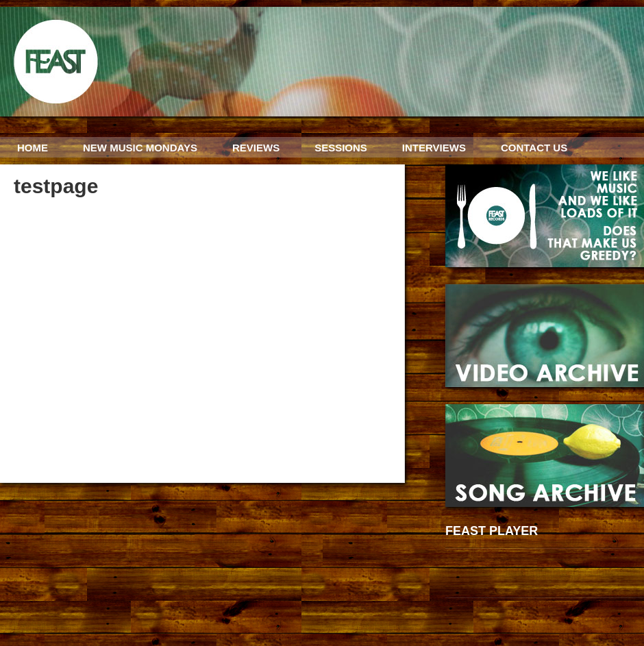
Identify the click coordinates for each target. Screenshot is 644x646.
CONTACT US (534, 148)
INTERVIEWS (434, 148)
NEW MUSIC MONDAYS (140, 148)
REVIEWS (256, 148)
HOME (33, 148)
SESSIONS (341, 148)
